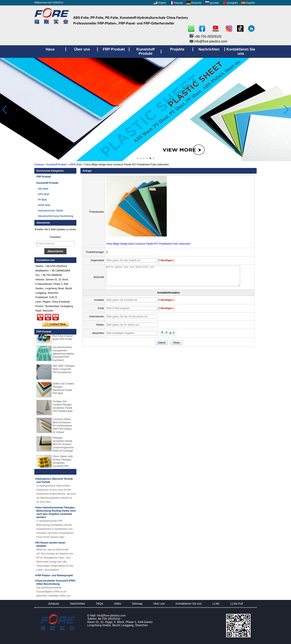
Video (118, 604)
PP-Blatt (42, 200)
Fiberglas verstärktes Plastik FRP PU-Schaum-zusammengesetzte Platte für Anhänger (63, 446)
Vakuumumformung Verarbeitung (55, 216)
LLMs (216, 604)
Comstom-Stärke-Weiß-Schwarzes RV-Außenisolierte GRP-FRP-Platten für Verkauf (62, 427)
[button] (137, 158)
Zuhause (39, 165)
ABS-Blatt (43, 189)
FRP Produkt (44, 177)
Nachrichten (78, 604)
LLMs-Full (237, 604)
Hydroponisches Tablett (50, 211)
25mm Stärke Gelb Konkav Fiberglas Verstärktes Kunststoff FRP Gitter (63, 465)
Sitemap (137, 604)
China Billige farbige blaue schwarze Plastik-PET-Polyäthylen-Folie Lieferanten (148, 244)
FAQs (100, 604)
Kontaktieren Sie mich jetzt (55, 324)
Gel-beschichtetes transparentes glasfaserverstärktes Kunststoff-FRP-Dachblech (63, 355)
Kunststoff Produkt (56, 165)
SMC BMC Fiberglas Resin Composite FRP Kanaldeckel (64, 371)
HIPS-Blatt (43, 194)
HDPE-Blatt (75, 165)
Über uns (159, 604)
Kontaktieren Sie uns (189, 604)
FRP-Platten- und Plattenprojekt (55, 577)
